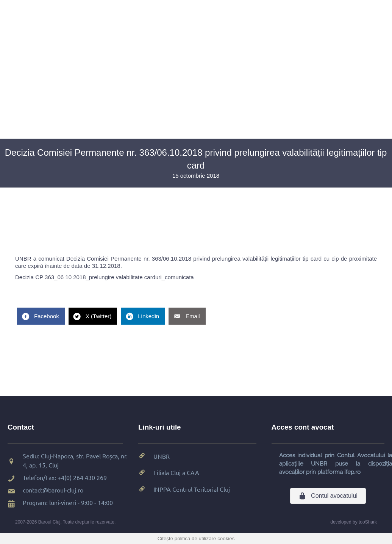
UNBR (162, 456)
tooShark (368, 522)
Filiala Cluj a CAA (176, 472)
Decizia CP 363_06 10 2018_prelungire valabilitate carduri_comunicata (105, 277)
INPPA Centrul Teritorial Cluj (192, 489)
